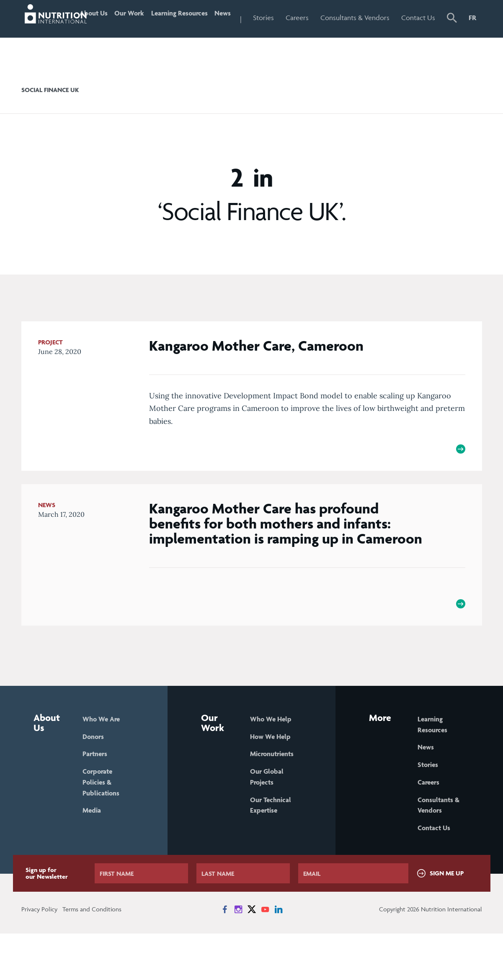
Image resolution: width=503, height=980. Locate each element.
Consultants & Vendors (364, 35)
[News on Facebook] (225, 956)
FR (472, 18)
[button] (453, 37)
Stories (286, 18)
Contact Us (422, 35)
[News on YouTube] (265, 956)
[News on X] (252, 956)
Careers (320, 18)
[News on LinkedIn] (279, 956)
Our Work (136, 35)
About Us (99, 35)
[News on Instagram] (238, 956)
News (242, 18)
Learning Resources (183, 35)
